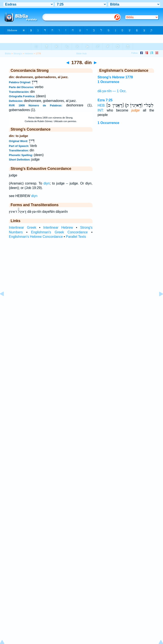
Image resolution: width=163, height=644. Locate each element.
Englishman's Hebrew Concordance (36, 237)
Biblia (8, 54)
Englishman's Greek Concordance (59, 232)
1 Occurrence (108, 123)
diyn (47, 183)
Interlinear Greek (23, 228)
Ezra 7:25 (105, 100)
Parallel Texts (76, 237)
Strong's (18, 54)
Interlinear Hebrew (58, 228)
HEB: (102, 105)
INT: (101, 110)
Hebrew (29, 54)
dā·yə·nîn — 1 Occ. (112, 91)
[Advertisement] (81, 300)
